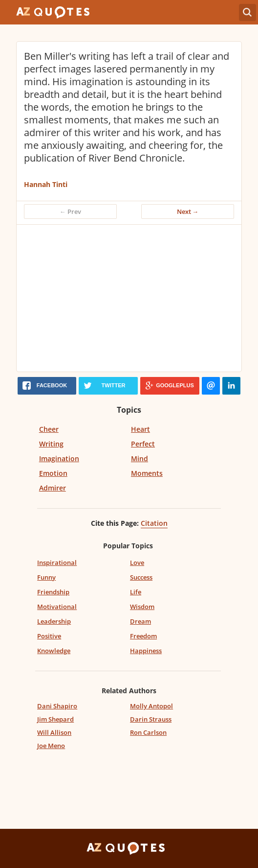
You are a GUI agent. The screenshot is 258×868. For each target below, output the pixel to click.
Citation (154, 523)
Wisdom (142, 607)
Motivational (57, 607)
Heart (140, 429)
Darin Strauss (151, 719)
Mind (140, 458)
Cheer (49, 429)
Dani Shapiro (57, 706)
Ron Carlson (148, 732)
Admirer (53, 488)
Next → (188, 211)
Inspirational (57, 563)
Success (141, 577)
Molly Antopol (151, 706)
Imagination (59, 458)
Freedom (143, 636)
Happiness (146, 651)
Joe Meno (51, 746)
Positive (49, 636)
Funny (46, 577)
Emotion (53, 473)
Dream (140, 621)
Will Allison (54, 732)
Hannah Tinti (46, 184)
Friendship (53, 592)
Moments (147, 473)
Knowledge (54, 651)
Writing (51, 444)
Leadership (54, 621)
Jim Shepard (55, 719)
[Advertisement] (131, 298)
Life (136, 592)
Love (137, 563)
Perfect (143, 444)
